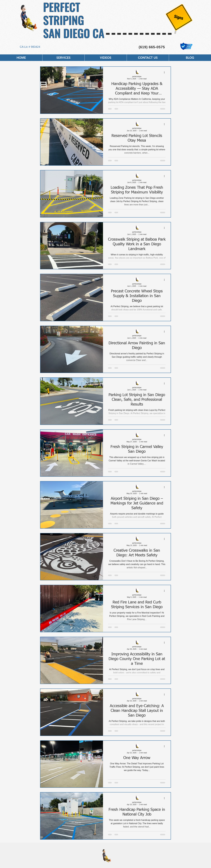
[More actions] (165, 72)
